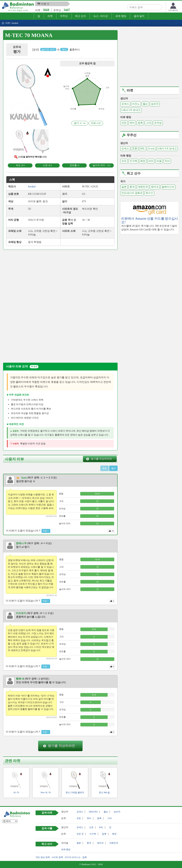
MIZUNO (93, 812)
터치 (151, 161)
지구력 (133, 161)
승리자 (155, 104)
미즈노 (136, 104)
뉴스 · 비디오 (101, 16)
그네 (148, 123)
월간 (113, 468)
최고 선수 (81, 16)
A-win (151, 149)
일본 (124, 187)
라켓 (50, 16)
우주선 (64, 16)
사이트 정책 (57, 857)
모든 (124, 123)
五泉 (135, 149)
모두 (124, 161)
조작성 (158, 123)
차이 (167, 161)
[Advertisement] (34, 280)
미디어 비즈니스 (73, 857)
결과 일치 (139, 16)
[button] (30, 96)
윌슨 (145, 104)
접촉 (140, 123)
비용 (159, 161)
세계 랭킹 (121, 16)
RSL (143, 149)
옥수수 (149, 193)
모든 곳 (80, 834)
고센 (91, 827)
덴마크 (155, 187)
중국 (132, 187)
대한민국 (143, 187)
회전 (143, 161)
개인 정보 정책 (43, 857)
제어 (132, 123)
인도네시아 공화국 (132, 193)
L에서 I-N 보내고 (131, 110)
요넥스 (125, 104)
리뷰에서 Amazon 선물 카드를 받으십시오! (150, 220)
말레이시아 (168, 187)
